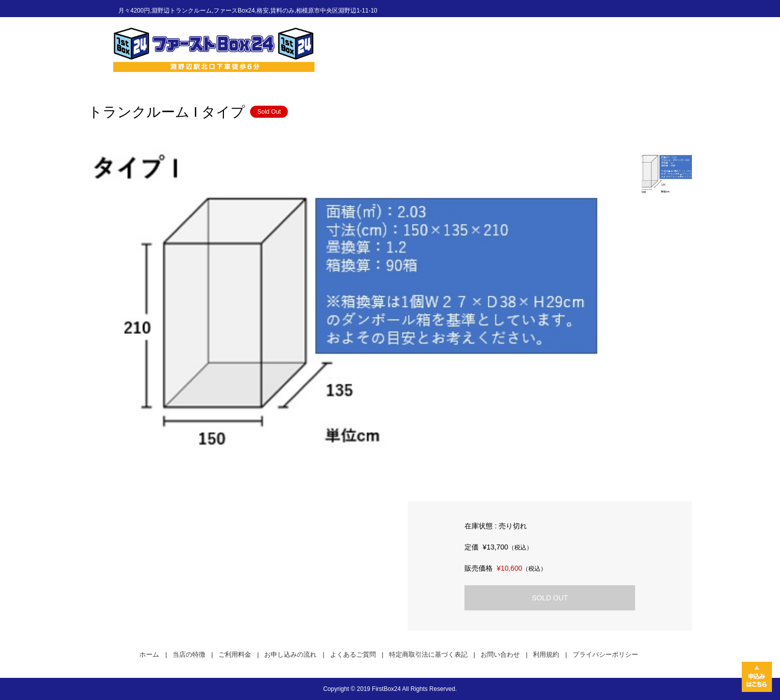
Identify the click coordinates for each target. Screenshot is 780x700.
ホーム (149, 654)
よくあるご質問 (353, 654)
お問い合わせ (500, 654)
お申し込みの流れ (290, 654)
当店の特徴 (189, 654)
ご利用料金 (235, 654)
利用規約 (546, 654)
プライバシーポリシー (605, 654)
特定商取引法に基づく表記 (428, 654)
